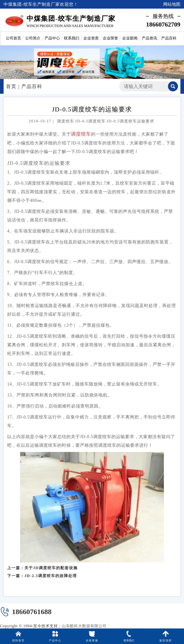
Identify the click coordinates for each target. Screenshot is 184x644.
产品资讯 (149, 38)
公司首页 (13, 38)
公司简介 (33, 38)
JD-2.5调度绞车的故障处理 (51, 570)
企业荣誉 (110, 38)
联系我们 (72, 38)
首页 (11, 86)
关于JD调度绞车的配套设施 (51, 562)
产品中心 (52, 38)
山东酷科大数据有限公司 (84, 626)
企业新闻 (130, 38)
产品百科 (169, 38)
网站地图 (172, 4)
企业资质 (91, 38)
